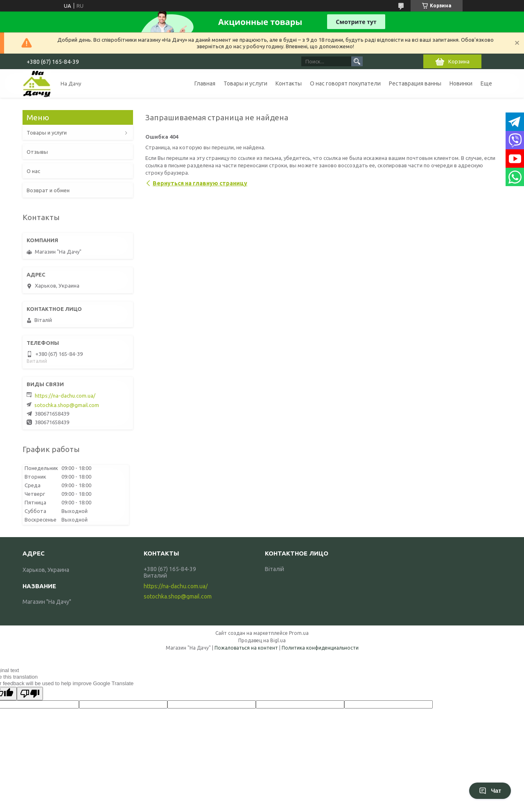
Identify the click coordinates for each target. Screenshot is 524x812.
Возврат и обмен (48, 190)
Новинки (461, 83)
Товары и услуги (245, 83)
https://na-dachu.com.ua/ (65, 396)
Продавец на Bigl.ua (262, 640)
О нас (33, 171)
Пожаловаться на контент (246, 648)
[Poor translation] (30, 694)
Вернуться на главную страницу (200, 183)
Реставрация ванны (415, 83)
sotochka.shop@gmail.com (67, 405)
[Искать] (357, 61)
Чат (490, 791)
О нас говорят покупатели (345, 83)
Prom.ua (299, 633)
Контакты (289, 83)
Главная (205, 83)
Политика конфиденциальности (320, 648)
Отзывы (37, 152)
